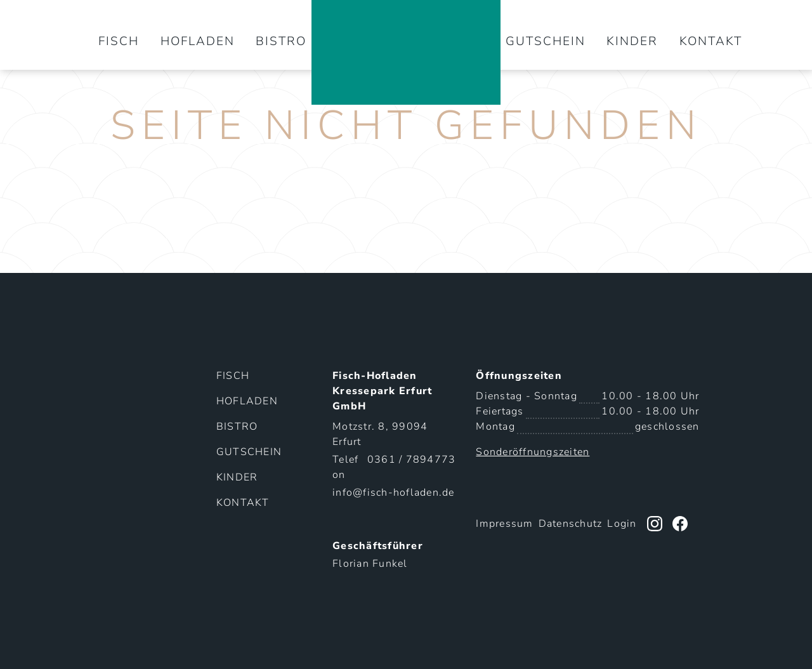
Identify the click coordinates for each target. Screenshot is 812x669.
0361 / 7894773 (412, 460)
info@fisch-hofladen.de (394, 493)
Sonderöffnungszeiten (533, 452)
